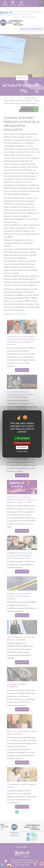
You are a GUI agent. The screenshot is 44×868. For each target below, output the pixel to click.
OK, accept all (22, 438)
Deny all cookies (22, 443)
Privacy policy (22, 451)
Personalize (22, 447)
